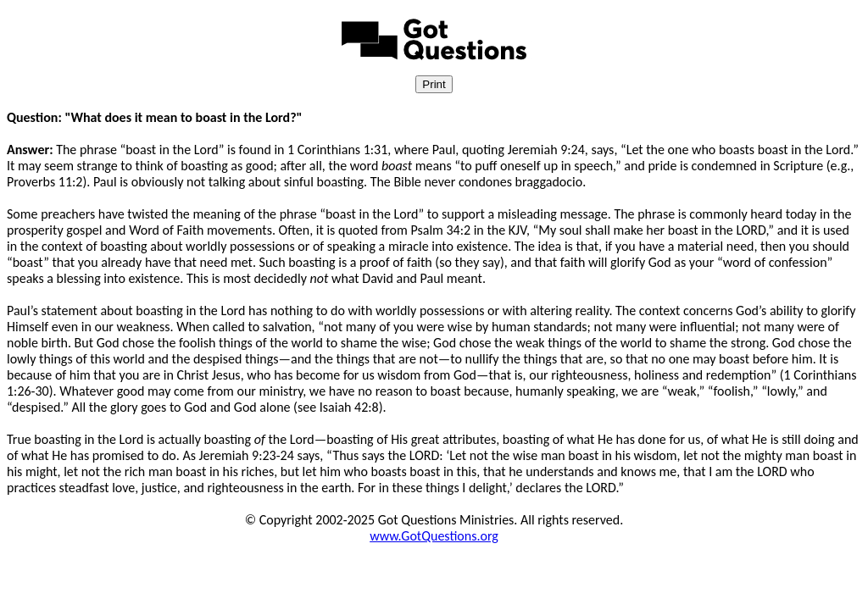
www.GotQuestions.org (434, 536)
